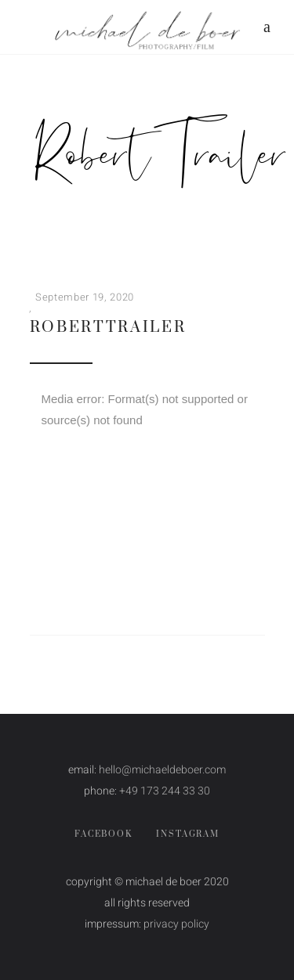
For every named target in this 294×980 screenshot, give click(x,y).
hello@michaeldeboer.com (162, 770)
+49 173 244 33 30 (165, 791)
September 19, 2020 (85, 297)
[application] (147, 447)
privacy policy (176, 924)
